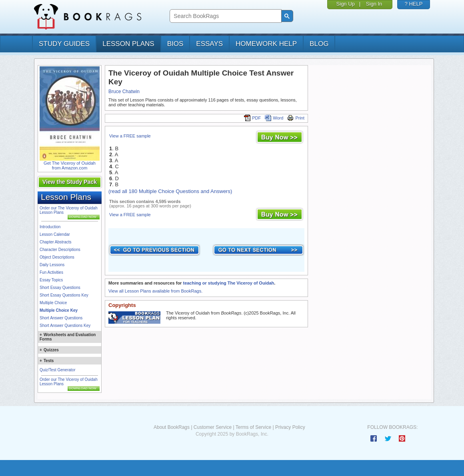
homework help (266, 44)
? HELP (414, 4)
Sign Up (346, 4)
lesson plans (128, 44)
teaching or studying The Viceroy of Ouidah (228, 283)
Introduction (50, 227)
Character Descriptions (60, 250)
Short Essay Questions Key (64, 295)
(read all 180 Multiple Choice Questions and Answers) (170, 191)
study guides (64, 44)
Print (296, 118)
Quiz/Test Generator (57, 370)
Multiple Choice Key (59, 310)
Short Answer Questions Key (65, 326)
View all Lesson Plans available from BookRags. (155, 291)
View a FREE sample (130, 136)
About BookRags (172, 427)
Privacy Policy (290, 427)
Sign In (374, 4)
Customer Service (213, 427)
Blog (319, 44)
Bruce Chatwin (124, 92)
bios (175, 44)
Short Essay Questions (60, 288)
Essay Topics (51, 280)
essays (209, 44)
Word (274, 118)
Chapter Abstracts (55, 242)
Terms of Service (253, 427)
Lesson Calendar (55, 234)
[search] (225, 16)
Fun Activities (51, 272)
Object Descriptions (57, 257)
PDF (252, 118)
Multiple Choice (53, 303)
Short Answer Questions (61, 318)
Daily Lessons (52, 265)
